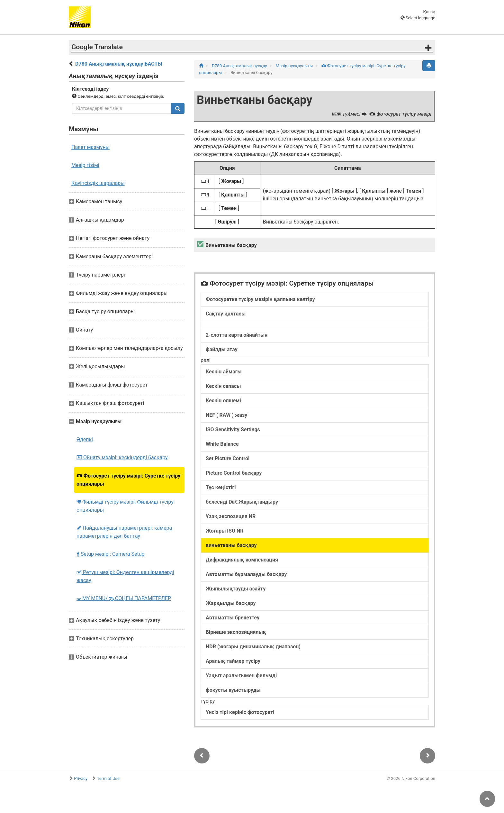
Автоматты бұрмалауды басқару (246, 574)
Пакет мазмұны (90, 147)
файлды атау (222, 349)
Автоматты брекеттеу (233, 618)
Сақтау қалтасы (226, 314)
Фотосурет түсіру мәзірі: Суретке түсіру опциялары (128, 480)
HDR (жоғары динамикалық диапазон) (253, 647)
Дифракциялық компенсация (242, 560)
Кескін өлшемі (223, 401)
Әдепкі (85, 439)
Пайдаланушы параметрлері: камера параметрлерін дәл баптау (124, 532)
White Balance (222, 444)
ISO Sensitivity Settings (233, 429)
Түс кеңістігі (221, 487)
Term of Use (108, 778)
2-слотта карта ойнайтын (237, 335)
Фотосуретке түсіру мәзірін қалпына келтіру (260, 299)
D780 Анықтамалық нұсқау (240, 66)
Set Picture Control (228, 458)
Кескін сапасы (223, 386)
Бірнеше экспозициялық (236, 632)
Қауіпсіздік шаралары (98, 183)
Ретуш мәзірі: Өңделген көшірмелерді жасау (125, 576)
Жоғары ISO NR (225, 531)
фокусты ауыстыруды (233, 690)
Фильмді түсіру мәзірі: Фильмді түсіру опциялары (125, 506)
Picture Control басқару (234, 473)
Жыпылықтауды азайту (236, 589)
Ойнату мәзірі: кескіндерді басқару (122, 457)
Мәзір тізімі (85, 165)
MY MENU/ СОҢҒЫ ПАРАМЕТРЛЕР (124, 598)
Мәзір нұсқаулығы (295, 66)
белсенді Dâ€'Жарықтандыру (242, 502)
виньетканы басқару (231, 545)
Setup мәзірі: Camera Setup (110, 554)
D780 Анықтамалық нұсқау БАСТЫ (119, 64)
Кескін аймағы (224, 372)
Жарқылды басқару (231, 603)
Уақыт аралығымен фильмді (241, 676)
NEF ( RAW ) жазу (226, 415)
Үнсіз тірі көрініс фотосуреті (240, 712)
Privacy (81, 778)
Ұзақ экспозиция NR (231, 516)
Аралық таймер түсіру (233, 661)
